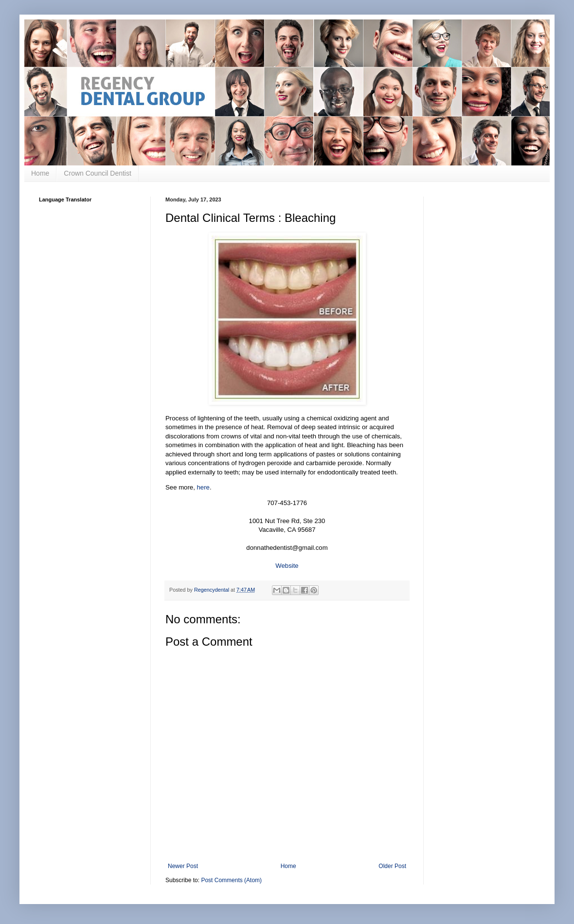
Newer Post (183, 866)
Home (40, 173)
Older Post (392, 866)
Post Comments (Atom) (231, 880)
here (203, 487)
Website (287, 566)
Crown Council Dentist (98, 173)
